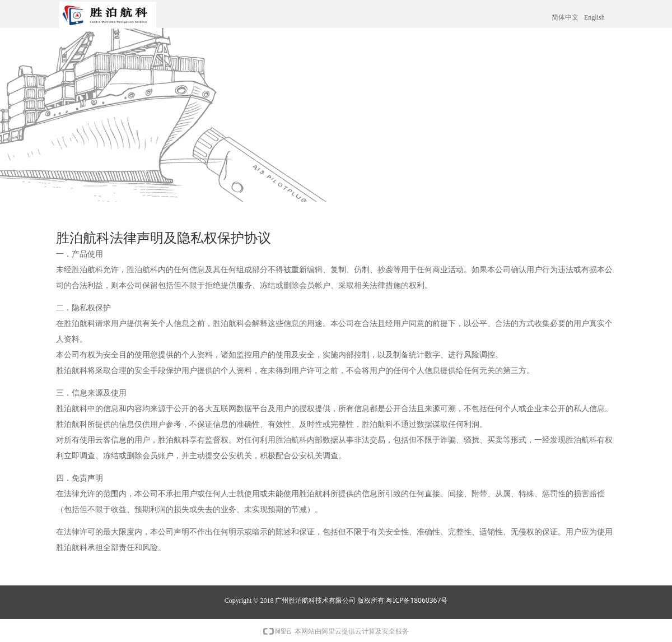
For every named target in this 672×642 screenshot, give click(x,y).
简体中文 (565, 17)
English (594, 17)
